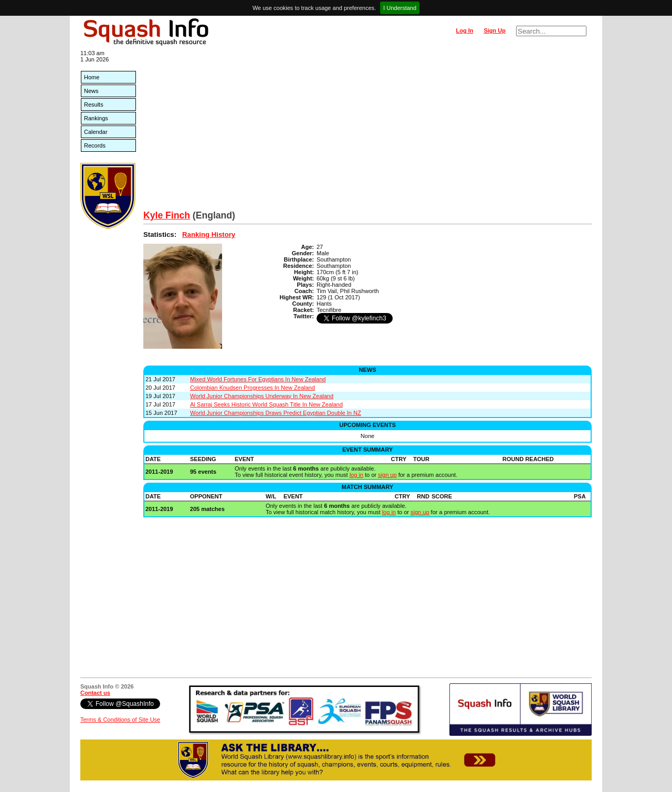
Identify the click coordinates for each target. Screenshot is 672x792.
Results (94, 105)
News (91, 91)
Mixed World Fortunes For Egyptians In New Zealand (258, 379)
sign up (387, 475)
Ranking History (209, 235)
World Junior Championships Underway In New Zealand (262, 396)
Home (92, 77)
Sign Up (495, 30)
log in (356, 475)
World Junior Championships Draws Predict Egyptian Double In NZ (276, 413)
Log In (464, 30)
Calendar (96, 132)
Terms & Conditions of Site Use (120, 720)
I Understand (400, 8)
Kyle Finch (167, 215)
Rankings (96, 118)
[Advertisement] (367, 131)
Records (95, 145)
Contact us (95, 693)
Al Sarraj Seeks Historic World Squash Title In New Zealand (266, 404)
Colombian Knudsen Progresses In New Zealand (253, 388)
